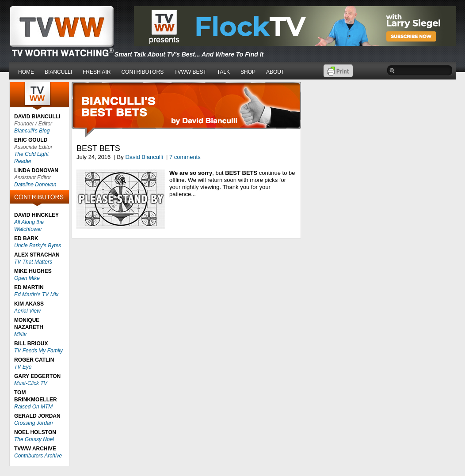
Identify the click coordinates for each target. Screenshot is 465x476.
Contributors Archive (38, 456)
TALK (223, 72)
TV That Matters (33, 262)
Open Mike (27, 278)
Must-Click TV (31, 383)
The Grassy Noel (34, 439)
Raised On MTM (33, 407)
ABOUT (275, 72)
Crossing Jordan (33, 423)
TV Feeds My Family (38, 351)
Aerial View (27, 311)
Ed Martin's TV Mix (36, 295)
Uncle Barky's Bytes (38, 246)
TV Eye (23, 367)
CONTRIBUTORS (142, 72)
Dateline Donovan (35, 185)
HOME (26, 72)
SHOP (248, 72)
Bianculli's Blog (32, 131)
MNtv (20, 334)
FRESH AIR (97, 72)
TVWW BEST (190, 72)
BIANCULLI (58, 72)
